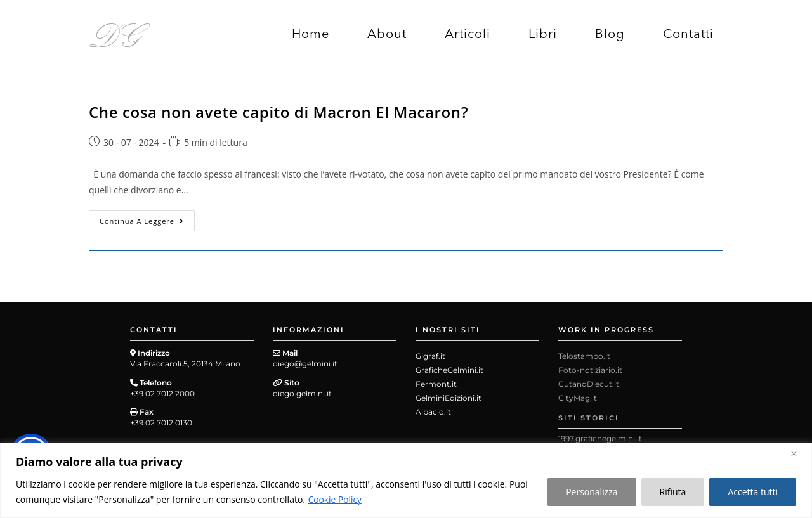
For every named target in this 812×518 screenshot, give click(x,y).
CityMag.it (578, 398)
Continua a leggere (147, 218)
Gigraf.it (430, 356)
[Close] (799, 453)
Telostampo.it (584, 356)
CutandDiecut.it (589, 384)
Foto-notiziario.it (590, 370)
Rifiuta (673, 492)
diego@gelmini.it (305, 364)
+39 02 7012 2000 (162, 393)
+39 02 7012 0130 (161, 423)
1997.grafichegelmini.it (600, 438)
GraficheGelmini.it (449, 370)
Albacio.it (433, 412)
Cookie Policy (336, 499)
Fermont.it (436, 384)
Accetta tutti (753, 492)
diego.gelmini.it (302, 393)
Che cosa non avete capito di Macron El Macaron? (278, 112)
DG (116, 34)
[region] (406, 480)
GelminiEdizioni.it (449, 398)
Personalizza (592, 492)
